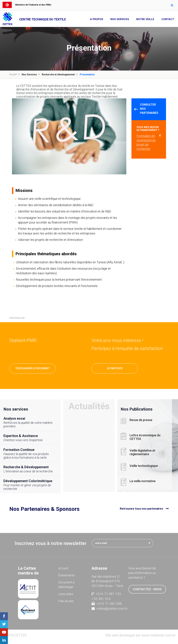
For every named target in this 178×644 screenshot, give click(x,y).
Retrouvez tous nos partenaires (141, 509)
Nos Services (120, 19)
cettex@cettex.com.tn (107, 608)
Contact (168, 19)
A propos (97, 19)
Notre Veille (145, 19)
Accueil (13, 74)
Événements (66, 575)
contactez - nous (147, 589)
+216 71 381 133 (106, 594)
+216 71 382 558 (107, 604)
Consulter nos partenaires (149, 109)
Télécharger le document (33, 368)
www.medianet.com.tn (158, 635)
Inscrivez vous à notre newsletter (51, 543)
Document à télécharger (66, 584)
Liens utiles (66, 594)
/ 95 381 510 (101, 599)
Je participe (115, 368)
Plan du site (66, 601)
